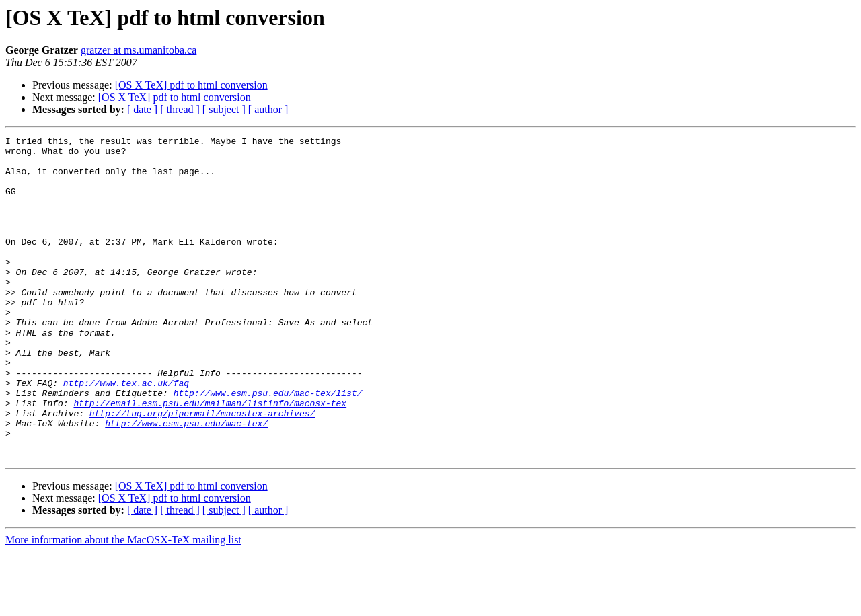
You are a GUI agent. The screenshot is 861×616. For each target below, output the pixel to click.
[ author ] (268, 109)
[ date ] (142, 109)
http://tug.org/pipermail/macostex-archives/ (202, 469)
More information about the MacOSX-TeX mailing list (123, 604)
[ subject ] (224, 109)
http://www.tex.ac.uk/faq (126, 433)
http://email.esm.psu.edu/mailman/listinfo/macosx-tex (210, 457)
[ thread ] (180, 109)
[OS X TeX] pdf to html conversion (191, 85)
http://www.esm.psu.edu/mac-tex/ (186, 482)
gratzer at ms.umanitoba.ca (139, 50)
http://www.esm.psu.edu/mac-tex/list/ (268, 445)
